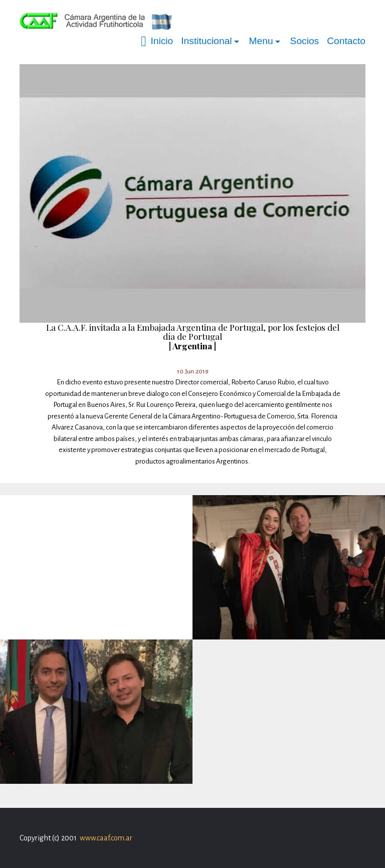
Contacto (346, 41)
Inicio (157, 41)
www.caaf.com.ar (106, 838)
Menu (261, 41)
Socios (305, 41)
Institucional (206, 41)
